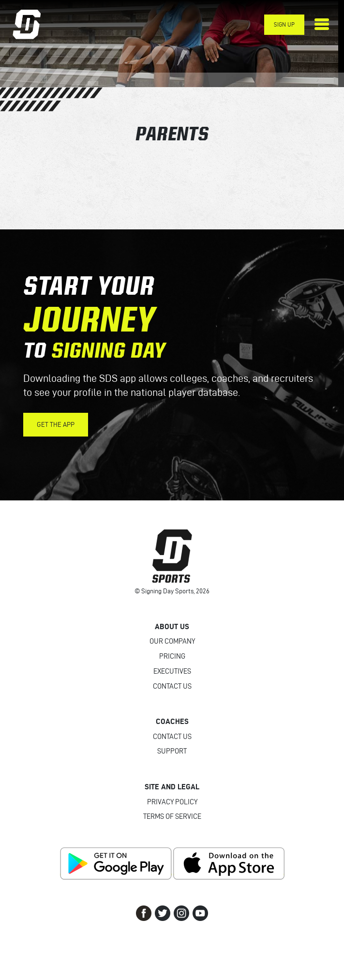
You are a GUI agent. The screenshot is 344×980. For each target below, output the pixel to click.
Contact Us (172, 686)
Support (172, 751)
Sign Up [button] (284, 24)
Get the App (56, 425)
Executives (172, 671)
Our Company (172, 641)
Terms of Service (172, 816)
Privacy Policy (172, 802)
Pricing (172, 656)
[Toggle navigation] (322, 24)
